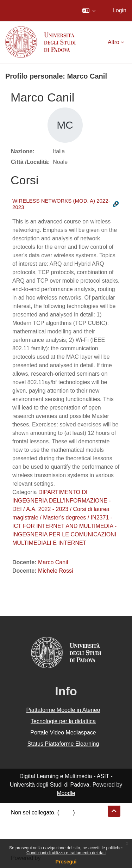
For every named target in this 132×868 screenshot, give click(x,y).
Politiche (21, 829)
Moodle (66, 793)
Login (120, 10)
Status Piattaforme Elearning (63, 744)
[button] (89, 11)
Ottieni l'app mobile (35, 838)
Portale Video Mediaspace (63, 732)
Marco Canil (53, 562)
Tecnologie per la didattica (63, 721)
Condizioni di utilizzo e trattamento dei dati (66, 853)
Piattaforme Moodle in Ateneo (63, 710)
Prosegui (66, 862)
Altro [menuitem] (114, 42)
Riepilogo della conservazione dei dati (58, 821)
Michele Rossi (56, 571)
